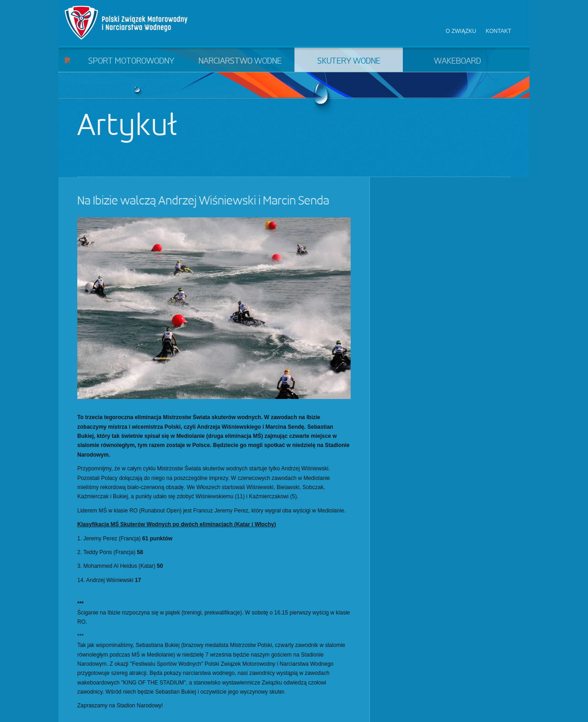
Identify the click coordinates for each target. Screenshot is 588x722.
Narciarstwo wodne (240, 61)
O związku (461, 31)
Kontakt (498, 31)
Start (67, 60)
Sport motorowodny (131, 61)
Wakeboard (457, 61)
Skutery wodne (349, 61)
